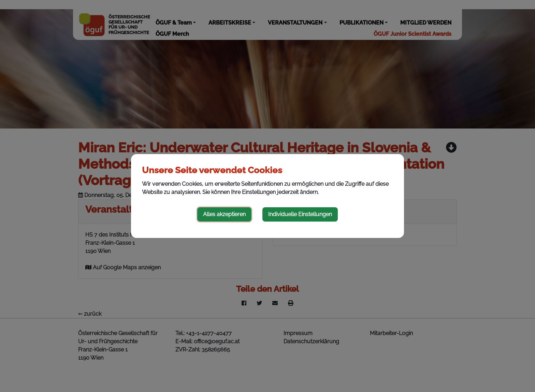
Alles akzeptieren (224, 214)
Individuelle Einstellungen (300, 214)
